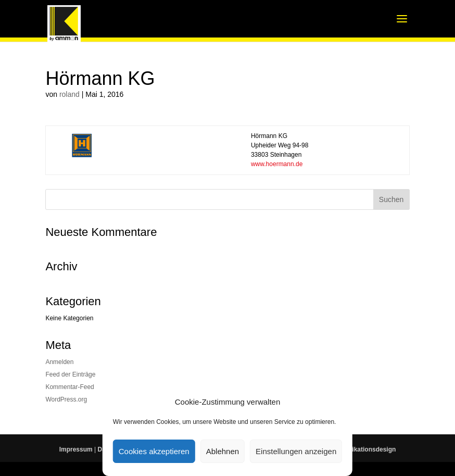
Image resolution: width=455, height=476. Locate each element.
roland (69, 94)
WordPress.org (66, 399)
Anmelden (59, 362)
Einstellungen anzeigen (296, 451)
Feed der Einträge (70, 374)
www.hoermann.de (277, 164)
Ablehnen (223, 451)
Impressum (76, 449)
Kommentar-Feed (69, 387)
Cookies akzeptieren (154, 451)
